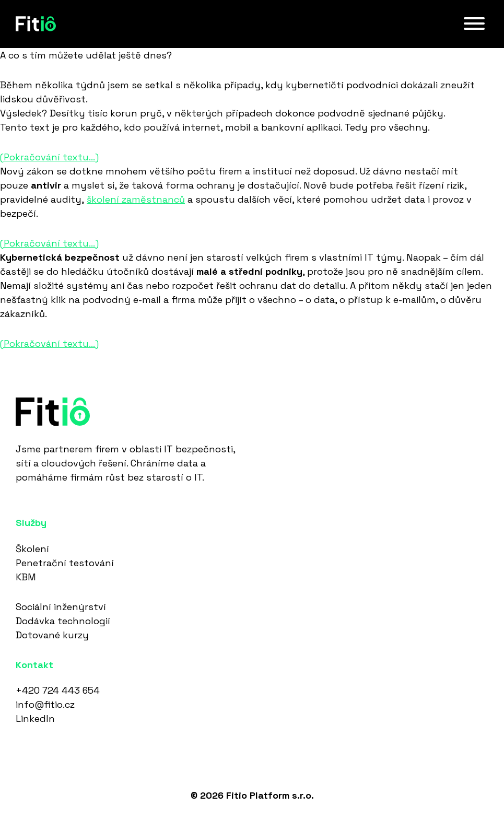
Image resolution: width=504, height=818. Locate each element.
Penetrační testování (65, 563)
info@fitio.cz (45, 704)
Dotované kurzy (52, 635)
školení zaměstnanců (136, 199)
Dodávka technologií (63, 621)
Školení (32, 549)
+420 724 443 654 (58, 690)
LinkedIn (35, 718)
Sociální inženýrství (61, 607)
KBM (26, 577)
